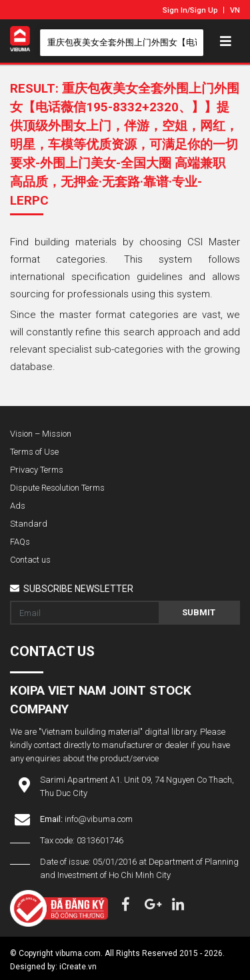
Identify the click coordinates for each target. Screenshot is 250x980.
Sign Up (204, 10)
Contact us (30, 560)
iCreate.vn (78, 967)
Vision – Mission (41, 434)
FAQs (20, 542)
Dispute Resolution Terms (57, 488)
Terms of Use (34, 452)
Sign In (175, 10)
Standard (29, 524)
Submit (199, 612)
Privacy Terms (37, 470)
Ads (18, 506)
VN (235, 10)
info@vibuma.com (99, 819)
